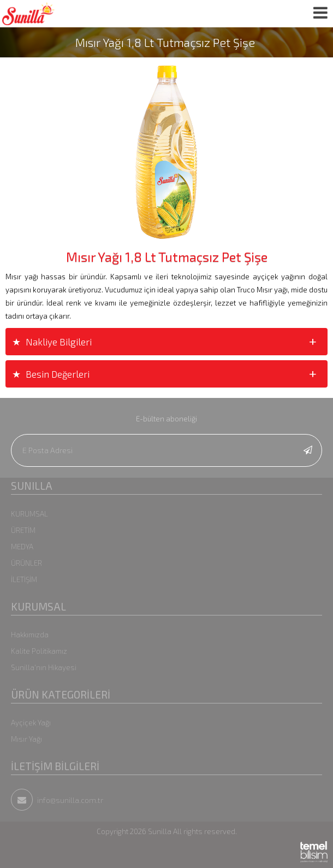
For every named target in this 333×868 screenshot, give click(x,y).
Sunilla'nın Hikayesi (44, 667)
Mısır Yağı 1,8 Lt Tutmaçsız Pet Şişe (165, 42)
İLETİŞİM (24, 579)
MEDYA (22, 547)
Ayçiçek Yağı (31, 723)
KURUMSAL (29, 514)
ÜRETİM (23, 530)
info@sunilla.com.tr (57, 800)
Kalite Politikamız (39, 651)
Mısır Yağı (26, 739)
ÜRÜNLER (26, 563)
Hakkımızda (30, 635)
